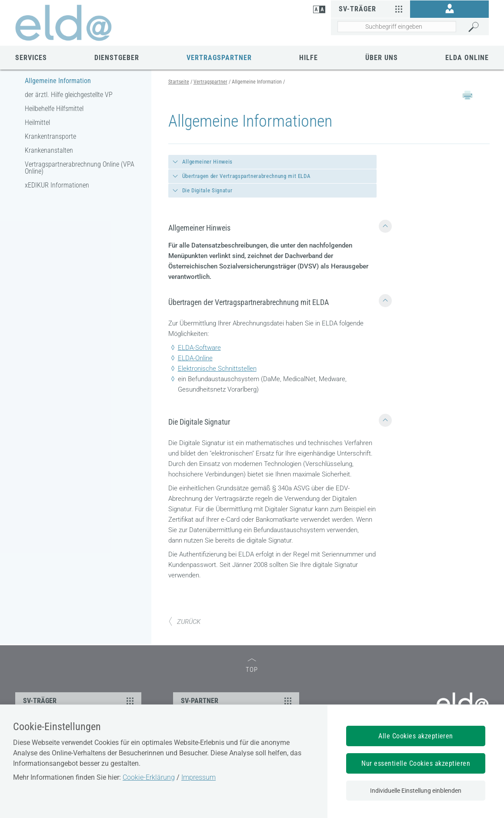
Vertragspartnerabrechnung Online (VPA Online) (80, 168)
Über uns (382, 58)
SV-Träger (372, 9)
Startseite (179, 82)
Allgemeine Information (58, 81)
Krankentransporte (50, 136)
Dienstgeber (117, 58)
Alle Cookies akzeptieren (416, 736)
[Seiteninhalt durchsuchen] (397, 27)
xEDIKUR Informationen (57, 185)
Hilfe (309, 58)
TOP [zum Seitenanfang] (252, 666)
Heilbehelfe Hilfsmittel (54, 109)
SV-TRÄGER (80, 701)
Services (31, 58)
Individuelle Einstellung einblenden (416, 791)
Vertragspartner (219, 58)
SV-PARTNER (237, 701)
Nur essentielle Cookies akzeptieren (416, 763)
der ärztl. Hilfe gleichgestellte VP (69, 95)
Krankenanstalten (49, 150)
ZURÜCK (184, 622)
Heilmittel (37, 122)
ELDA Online (467, 58)
